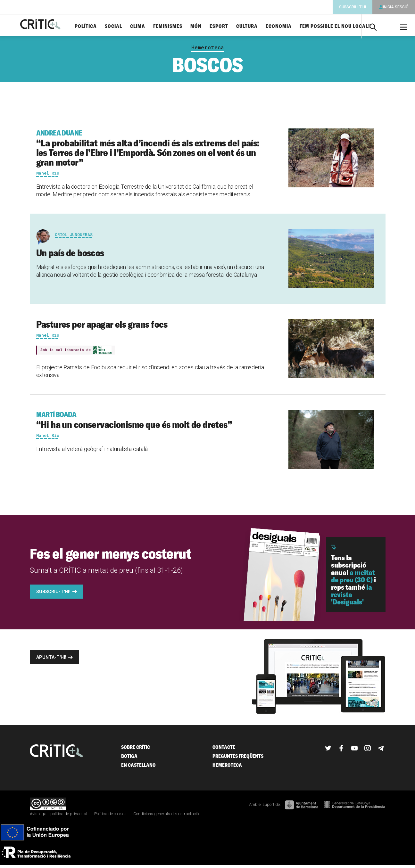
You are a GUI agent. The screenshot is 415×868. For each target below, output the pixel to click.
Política (101, 26)
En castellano (138, 768)
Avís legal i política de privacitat (59, 817)
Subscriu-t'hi (353, 7)
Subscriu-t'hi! (53, 594)
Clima (153, 26)
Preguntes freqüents (238, 759)
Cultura (262, 26)
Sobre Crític (136, 750)
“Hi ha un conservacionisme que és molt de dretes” (152, 423)
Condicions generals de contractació (166, 817)
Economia (294, 26)
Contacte (224, 750)
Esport (234, 26)
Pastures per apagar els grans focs (102, 327)
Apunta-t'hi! (51, 660)
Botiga (129, 759)
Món (211, 26)
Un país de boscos (70, 256)
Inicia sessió (396, 7)
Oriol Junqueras (74, 237)
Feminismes (183, 26)
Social (129, 26)
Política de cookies (110, 817)
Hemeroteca (208, 50)
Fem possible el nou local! (350, 26)
